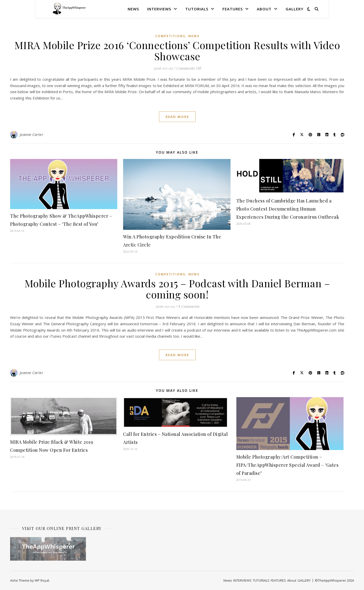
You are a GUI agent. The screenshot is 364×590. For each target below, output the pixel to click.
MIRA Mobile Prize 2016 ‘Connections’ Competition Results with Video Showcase (177, 50)
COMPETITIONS (170, 36)
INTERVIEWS (159, 9)
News (133, 9)
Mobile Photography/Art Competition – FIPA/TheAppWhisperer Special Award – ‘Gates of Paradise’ (288, 465)
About (264, 9)
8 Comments (189, 306)
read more (177, 117)
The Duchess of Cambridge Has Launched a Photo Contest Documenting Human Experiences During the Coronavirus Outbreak (288, 209)
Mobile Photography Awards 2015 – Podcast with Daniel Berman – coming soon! (177, 289)
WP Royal (42, 580)
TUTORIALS (197, 9)
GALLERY (294, 9)
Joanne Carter (32, 135)
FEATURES (233, 9)
